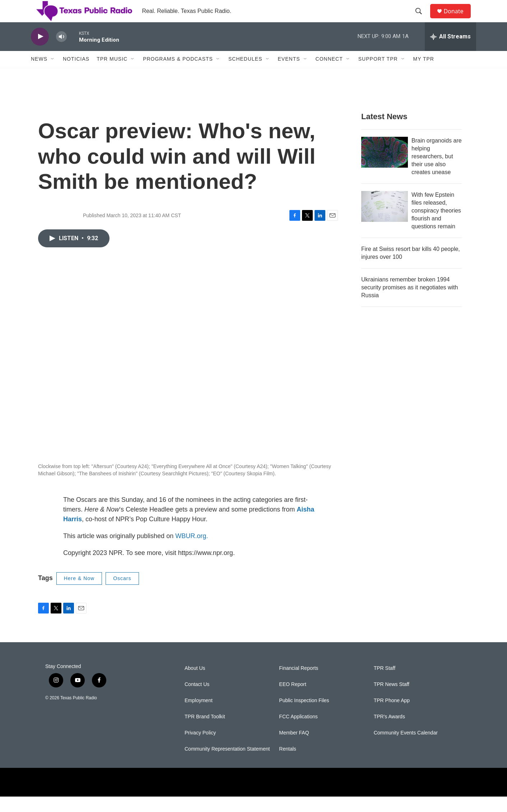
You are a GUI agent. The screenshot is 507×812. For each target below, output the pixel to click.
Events (289, 75)
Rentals (287, 764)
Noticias (76, 75)
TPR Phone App (392, 716)
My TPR (424, 75)
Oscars (122, 594)
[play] (40, 52)
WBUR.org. (192, 551)
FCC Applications (298, 732)
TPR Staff (385, 684)
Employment (199, 716)
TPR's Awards (389, 732)
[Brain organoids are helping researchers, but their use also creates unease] (385, 168)
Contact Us (197, 700)
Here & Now (79, 594)
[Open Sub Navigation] (53, 75)
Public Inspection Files (304, 716)
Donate (458, 19)
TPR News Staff (392, 700)
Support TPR (378, 75)
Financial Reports (299, 684)
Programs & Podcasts (178, 75)
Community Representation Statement (227, 764)
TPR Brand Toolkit (205, 732)
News (39, 75)
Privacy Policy (200, 748)
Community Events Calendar (406, 748)
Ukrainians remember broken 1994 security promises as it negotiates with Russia (410, 303)
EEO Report (292, 700)
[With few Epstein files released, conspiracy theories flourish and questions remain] (385, 222)
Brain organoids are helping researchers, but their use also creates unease (437, 172)
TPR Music (112, 75)
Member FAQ (294, 748)
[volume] (61, 52)
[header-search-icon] (422, 19)
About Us (195, 684)
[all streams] (450, 52)
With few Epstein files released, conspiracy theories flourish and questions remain (436, 226)
